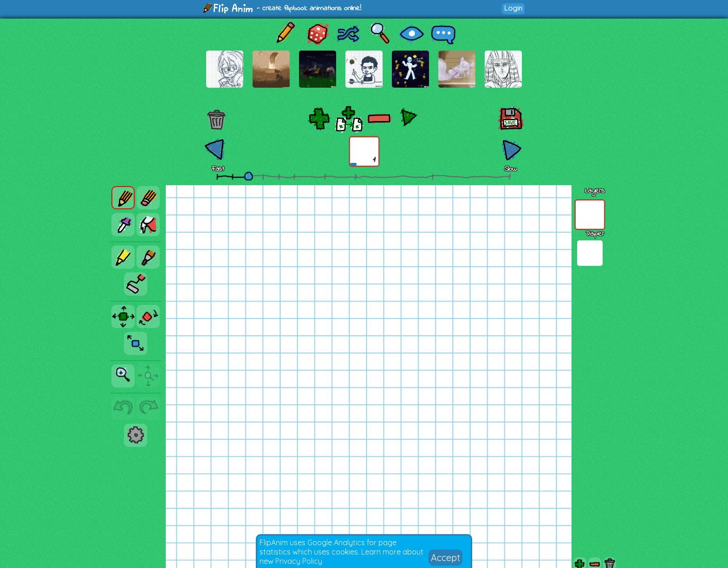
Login (513, 8)
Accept (445, 558)
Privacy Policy (299, 561)
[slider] (248, 176)
